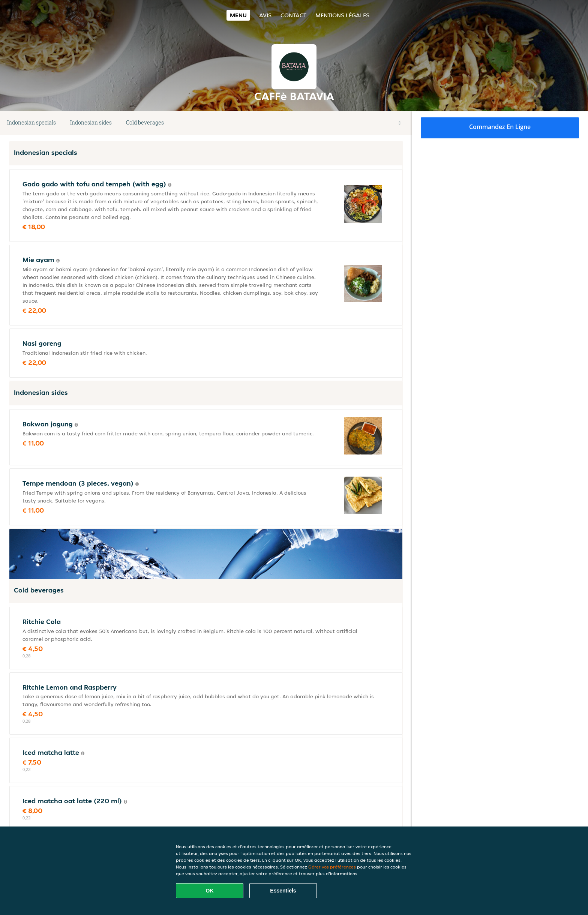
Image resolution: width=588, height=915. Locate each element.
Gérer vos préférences (332, 867)
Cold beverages (145, 122)
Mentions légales (342, 15)
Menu (238, 15)
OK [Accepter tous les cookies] (210, 891)
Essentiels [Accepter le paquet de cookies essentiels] (283, 891)
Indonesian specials (31, 122)
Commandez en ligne (500, 127)
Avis (265, 15)
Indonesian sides (91, 122)
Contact (293, 15)
